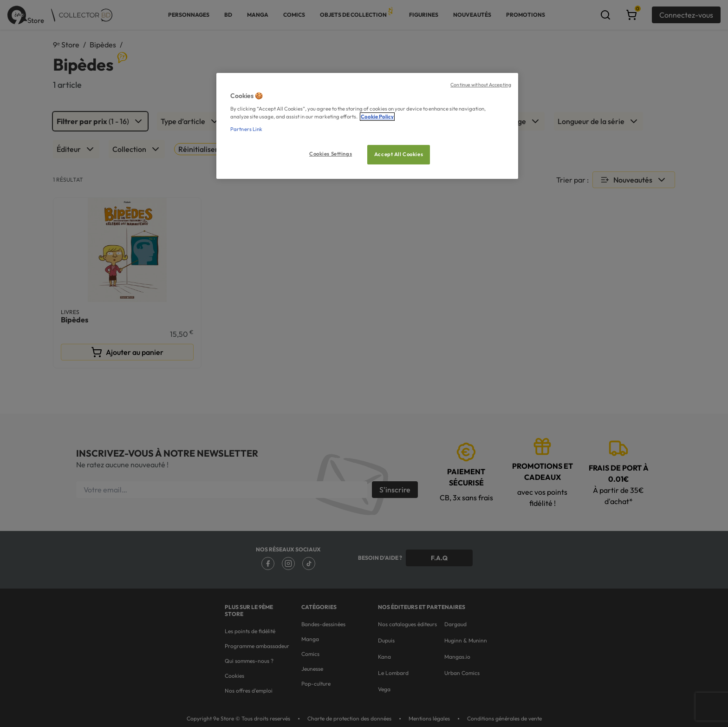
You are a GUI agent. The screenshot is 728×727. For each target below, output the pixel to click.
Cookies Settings (331, 154)
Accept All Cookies (399, 154)
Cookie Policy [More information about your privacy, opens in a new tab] (377, 117)
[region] (367, 126)
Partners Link (246, 129)
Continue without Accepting (481, 85)
